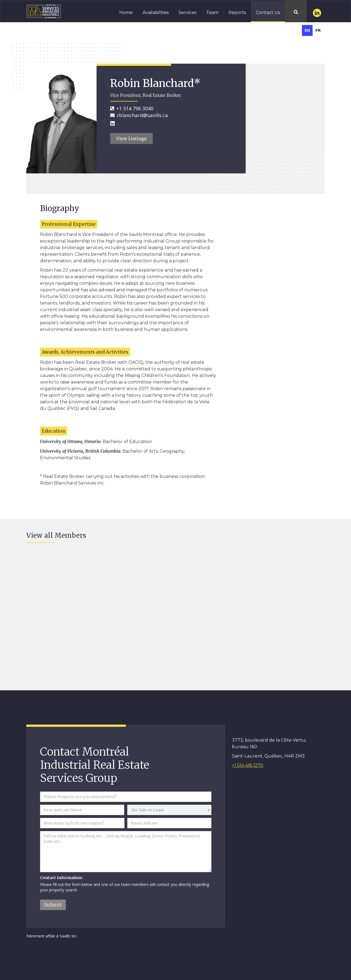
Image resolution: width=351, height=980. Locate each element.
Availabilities (156, 12)
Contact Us (268, 12)
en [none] (307, 30)
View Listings (131, 139)
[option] (318, 30)
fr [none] (318, 30)
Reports (237, 12)
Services (187, 12)
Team (212, 12)
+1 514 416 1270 (248, 765)
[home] (40, 11)
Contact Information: (61, 878)
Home (126, 12)
